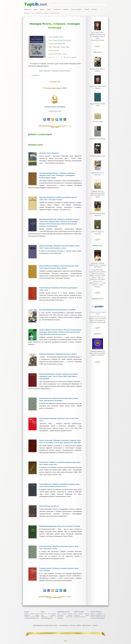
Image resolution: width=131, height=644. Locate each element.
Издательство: (53, 44)
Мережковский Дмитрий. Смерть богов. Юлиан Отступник (60, 526)
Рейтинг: (52, 54)
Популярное (57, 9)
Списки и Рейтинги (76, 9)
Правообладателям (55, 111)
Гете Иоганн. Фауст (98, 116)
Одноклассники (86, 625)
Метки (49, 9)
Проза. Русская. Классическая (62, 40)
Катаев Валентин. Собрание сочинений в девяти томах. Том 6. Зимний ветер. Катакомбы (59, 399)
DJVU (65, 88)
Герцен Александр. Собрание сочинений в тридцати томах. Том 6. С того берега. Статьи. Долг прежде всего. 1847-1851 (60, 441)
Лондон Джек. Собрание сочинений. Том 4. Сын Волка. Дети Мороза (98, 251)
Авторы (42, 9)
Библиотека (27, 9)
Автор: (51, 37)
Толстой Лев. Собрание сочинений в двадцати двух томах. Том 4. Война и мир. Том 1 (60, 463)
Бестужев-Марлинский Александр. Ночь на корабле (58, 310)
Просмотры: (52, 51)
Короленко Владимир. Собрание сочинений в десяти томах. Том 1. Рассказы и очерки (58, 199)
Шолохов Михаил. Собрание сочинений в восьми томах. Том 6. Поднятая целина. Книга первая (59, 267)
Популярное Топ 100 (63, 612)
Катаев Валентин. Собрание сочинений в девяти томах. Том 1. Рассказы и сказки (59, 547)
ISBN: (50, 47)
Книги (35, 9)
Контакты (95, 625)
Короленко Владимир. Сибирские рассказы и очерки (58, 354)
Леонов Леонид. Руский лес (49, 506)
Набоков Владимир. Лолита (98, 149)
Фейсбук (79, 625)
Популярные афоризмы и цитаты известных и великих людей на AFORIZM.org (98, 333)
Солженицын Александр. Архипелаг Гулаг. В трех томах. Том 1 (59, 420)
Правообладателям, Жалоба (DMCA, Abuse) (45, 625)
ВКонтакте (73, 625)
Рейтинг (66, 9)
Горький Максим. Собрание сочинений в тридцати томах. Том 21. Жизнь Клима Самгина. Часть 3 (59, 485)
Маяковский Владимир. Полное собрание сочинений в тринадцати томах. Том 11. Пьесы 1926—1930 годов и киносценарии (59, 376)
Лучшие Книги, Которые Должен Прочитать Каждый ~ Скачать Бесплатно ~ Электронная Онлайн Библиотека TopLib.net (67, 633)
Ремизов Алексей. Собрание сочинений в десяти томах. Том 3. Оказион (59, 569)
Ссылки (87, 9)
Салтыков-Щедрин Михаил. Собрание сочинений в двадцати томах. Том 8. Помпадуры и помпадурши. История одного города (57, 175)
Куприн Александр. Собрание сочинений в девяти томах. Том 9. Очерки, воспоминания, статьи (59, 247)
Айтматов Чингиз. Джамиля (49, 153)
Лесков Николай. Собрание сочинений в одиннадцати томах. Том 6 (58, 289)
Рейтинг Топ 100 (79, 612)
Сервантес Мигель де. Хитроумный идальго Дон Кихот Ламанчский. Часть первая (98, 184)
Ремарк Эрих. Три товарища (98, 132)
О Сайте (94, 9)
